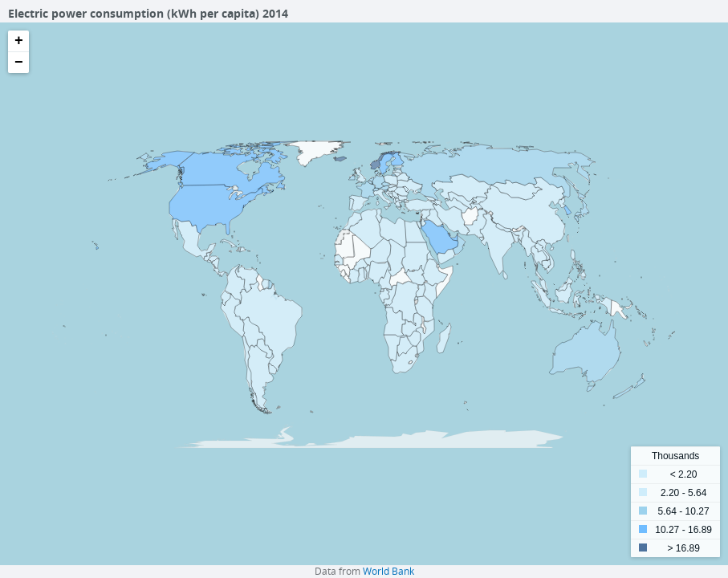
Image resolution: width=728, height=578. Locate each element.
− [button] (19, 63)
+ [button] (19, 41)
